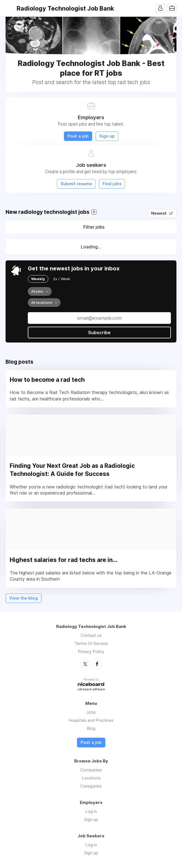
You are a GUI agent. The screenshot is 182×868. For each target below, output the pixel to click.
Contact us (91, 635)
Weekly (38, 279)
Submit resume (76, 184)
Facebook (97, 664)
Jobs (91, 712)
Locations (91, 778)
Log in (91, 811)
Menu (10, 8)
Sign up (107, 136)
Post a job (78, 136)
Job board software (91, 690)
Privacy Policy (91, 651)
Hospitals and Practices (91, 720)
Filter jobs (94, 227)
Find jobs (112, 184)
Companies (91, 770)
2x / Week (62, 279)
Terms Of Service (91, 643)
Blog (91, 728)
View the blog (23, 598)
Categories (91, 786)
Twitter (85, 664)
